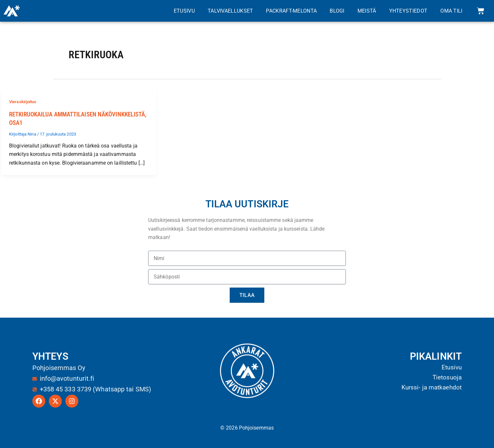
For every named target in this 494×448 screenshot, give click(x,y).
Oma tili (451, 11)
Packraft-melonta (291, 11)
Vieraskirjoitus (24, 102)
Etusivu (184, 11)
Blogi (337, 11)
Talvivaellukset (231, 11)
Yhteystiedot (408, 11)
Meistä (367, 11)
